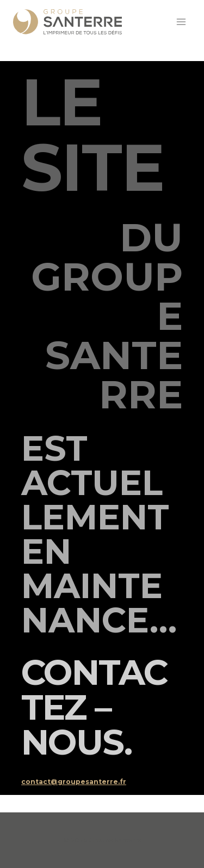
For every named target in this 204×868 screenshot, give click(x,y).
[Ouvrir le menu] (181, 22)
